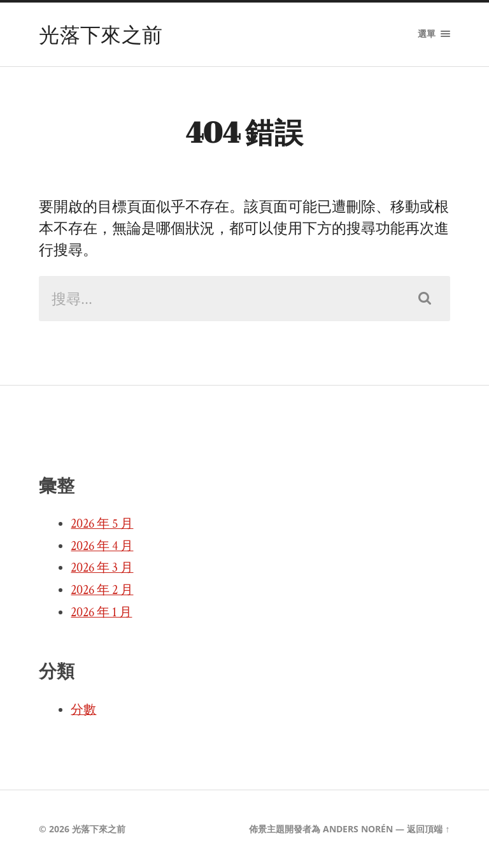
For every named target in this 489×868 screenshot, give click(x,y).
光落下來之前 (101, 34)
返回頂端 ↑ (428, 829)
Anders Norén (358, 829)
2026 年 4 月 (102, 546)
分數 (83, 710)
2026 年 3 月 (102, 568)
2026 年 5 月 (102, 524)
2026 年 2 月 (102, 590)
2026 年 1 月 (101, 612)
